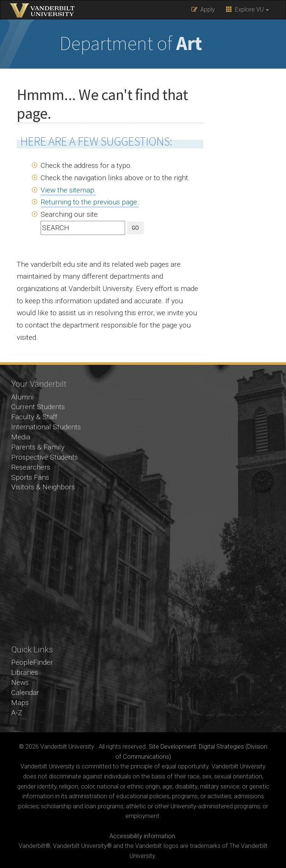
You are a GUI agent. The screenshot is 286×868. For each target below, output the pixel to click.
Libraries (25, 672)
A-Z (17, 713)
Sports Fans (30, 477)
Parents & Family (38, 447)
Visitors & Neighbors (43, 487)
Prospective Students (45, 457)
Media (21, 437)
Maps (20, 703)
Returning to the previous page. (90, 202)
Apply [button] (203, 10)
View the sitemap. (68, 190)
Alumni (22, 397)
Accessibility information (142, 836)
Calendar (25, 692)
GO (135, 228)
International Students (46, 427)
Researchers (31, 467)
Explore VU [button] (247, 10)
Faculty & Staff (34, 417)
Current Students (38, 407)
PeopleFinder (32, 662)
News (20, 682)
